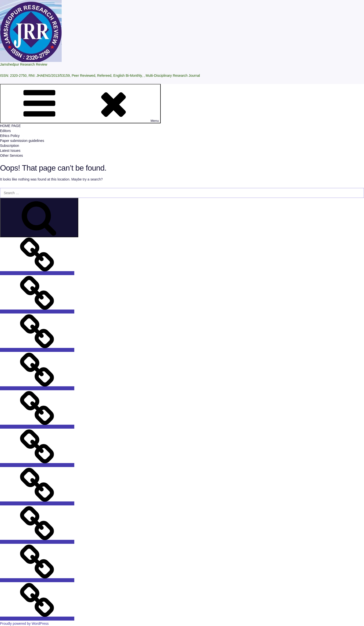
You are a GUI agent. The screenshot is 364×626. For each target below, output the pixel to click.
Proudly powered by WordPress (24, 624)
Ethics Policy (10, 136)
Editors (5, 131)
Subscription (10, 146)
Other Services (12, 156)
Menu (80, 104)
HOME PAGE (10, 126)
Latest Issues (10, 151)
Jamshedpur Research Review (24, 64)
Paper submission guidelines (22, 141)
